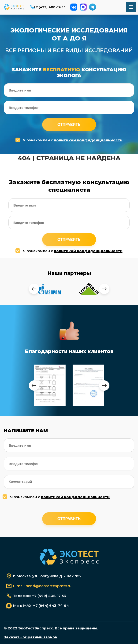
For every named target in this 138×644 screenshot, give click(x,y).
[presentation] (34, 289)
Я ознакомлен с (70, 140)
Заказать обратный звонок (31, 637)
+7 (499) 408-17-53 (50, 7)
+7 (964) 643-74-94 (51, 606)
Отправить (69, 125)
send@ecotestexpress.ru (49, 586)
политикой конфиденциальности (88, 140)
